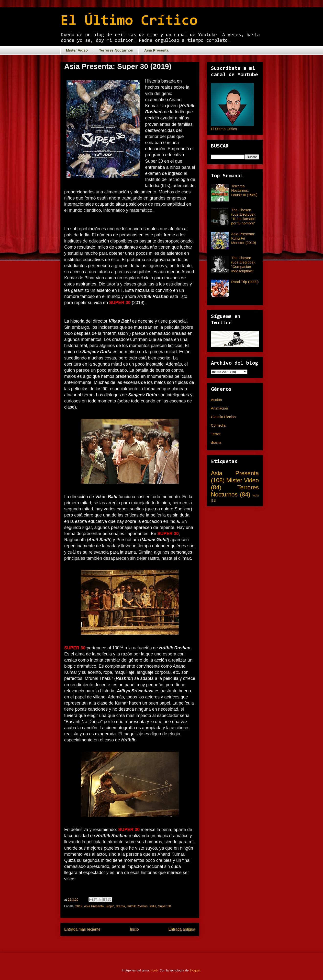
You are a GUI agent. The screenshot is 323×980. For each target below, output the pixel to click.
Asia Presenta (156, 50)
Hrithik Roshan (137, 906)
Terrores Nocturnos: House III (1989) (245, 190)
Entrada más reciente (82, 929)
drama (120, 906)
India (153, 906)
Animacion (220, 408)
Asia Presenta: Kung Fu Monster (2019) (244, 238)
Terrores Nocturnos (116, 50)
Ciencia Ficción (223, 417)
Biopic (110, 906)
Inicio (134, 929)
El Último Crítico (129, 21)
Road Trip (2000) (245, 282)
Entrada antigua (182, 929)
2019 (79, 906)
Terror (216, 434)
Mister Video (77, 50)
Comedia (218, 425)
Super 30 (164, 906)
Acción (217, 400)
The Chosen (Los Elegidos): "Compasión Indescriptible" (244, 264)
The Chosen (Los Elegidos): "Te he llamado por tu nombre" (244, 216)
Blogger (195, 970)
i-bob (154, 970)
